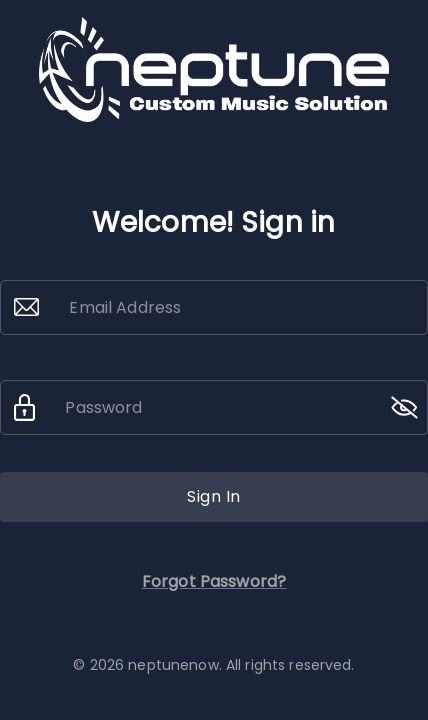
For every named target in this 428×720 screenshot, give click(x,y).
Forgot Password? (214, 581)
